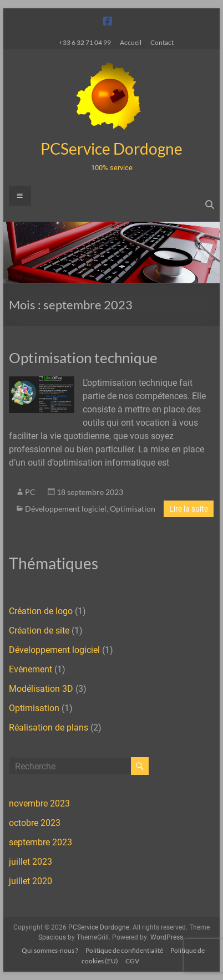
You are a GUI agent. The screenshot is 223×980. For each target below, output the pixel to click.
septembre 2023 (40, 842)
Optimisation (133, 509)
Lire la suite (189, 509)
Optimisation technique (83, 358)
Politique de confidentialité (124, 950)
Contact (162, 42)
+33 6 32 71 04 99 (85, 42)
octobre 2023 (35, 823)
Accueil (131, 42)
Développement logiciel (66, 509)
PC (30, 492)
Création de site (39, 631)
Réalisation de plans (49, 728)
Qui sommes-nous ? (50, 950)
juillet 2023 (31, 862)
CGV (132, 961)
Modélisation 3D (41, 689)
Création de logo (41, 611)
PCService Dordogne (111, 149)
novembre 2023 (39, 803)
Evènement (31, 669)
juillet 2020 (31, 881)
